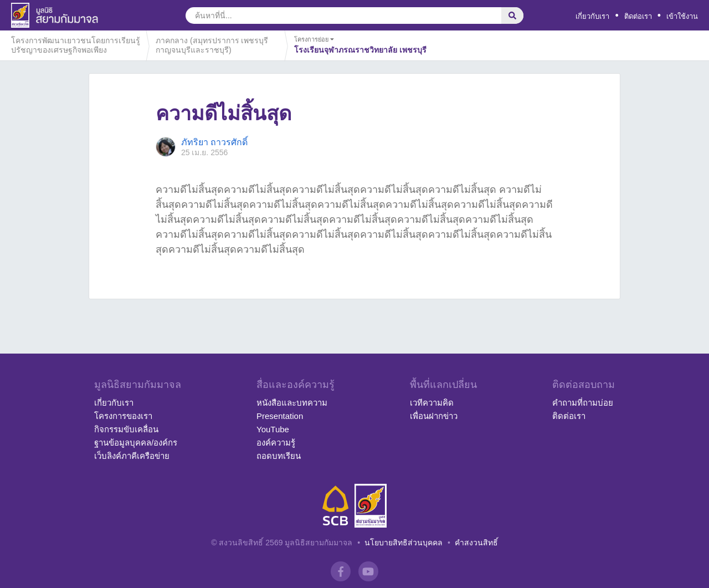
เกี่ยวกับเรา (592, 16)
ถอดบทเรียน (279, 456)
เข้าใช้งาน (682, 16)
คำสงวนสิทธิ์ (476, 543)
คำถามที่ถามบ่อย (583, 403)
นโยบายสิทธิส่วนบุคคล (404, 543)
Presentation (280, 416)
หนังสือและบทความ (292, 403)
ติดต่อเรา (638, 16)
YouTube (273, 429)
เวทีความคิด (432, 403)
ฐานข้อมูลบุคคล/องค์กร (136, 443)
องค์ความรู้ (276, 443)
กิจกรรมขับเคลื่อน (126, 429)
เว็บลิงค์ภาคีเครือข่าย (132, 456)
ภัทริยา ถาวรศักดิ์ (214, 142)
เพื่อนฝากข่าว (434, 416)
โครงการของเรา (123, 416)
